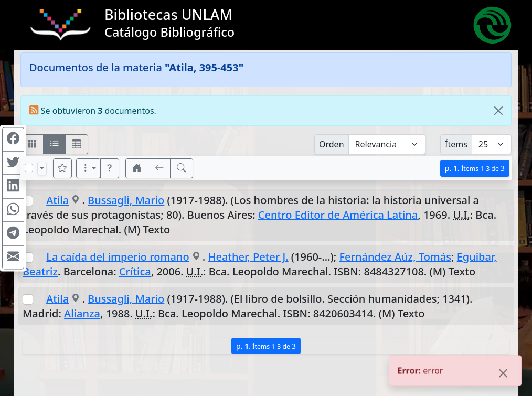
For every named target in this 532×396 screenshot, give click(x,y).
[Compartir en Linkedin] (13, 186)
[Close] (498, 111)
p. (475, 168)
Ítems (456, 144)
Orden (332, 144)
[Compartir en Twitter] (13, 163)
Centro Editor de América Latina (338, 215)
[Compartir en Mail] (13, 257)
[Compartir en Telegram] (13, 233)
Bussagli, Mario (126, 200)
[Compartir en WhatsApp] (13, 210)
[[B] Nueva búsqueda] (182, 168)
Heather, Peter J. (248, 257)
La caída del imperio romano (118, 257)
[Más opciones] (89, 168)
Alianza (82, 313)
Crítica (135, 271)
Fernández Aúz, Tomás (395, 257)
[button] (110, 168)
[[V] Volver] (159, 168)
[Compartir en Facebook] (13, 139)
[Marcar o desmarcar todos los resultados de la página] (29, 168)
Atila (57, 200)
